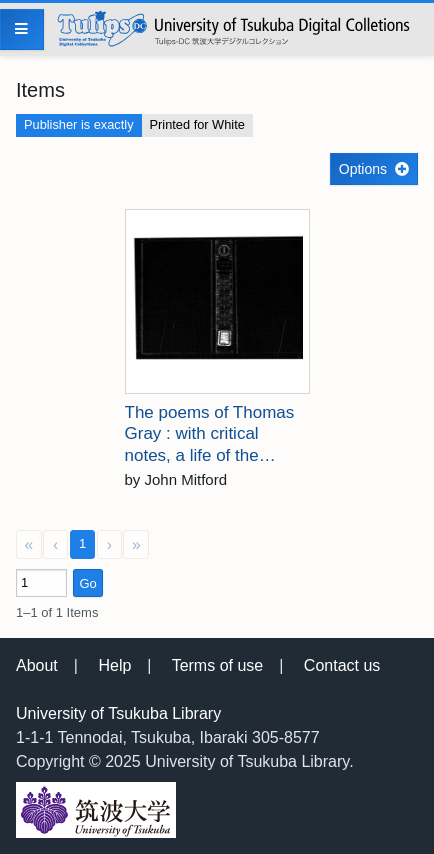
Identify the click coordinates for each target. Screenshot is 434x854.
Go (87, 583)
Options (363, 169)
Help (114, 665)
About (37, 665)
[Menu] (22, 29)
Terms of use (218, 665)
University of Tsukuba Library (118, 713)
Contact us (342, 665)
